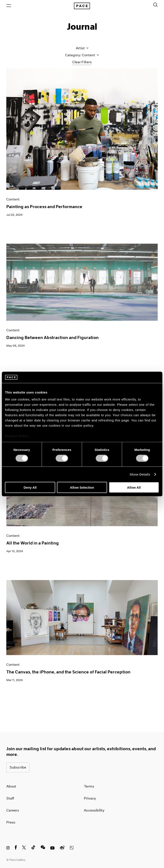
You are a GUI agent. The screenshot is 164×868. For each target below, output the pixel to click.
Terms (89, 786)
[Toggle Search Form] (156, 5)
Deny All (30, 487)
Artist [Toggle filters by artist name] (82, 48)
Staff (10, 798)
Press (11, 822)
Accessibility (94, 810)
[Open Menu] (9, 6)
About (11, 786)
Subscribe (18, 767)
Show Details (140, 474)
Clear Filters (82, 62)
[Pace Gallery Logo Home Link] (82, 6)
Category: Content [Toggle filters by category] (82, 55)
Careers (13, 810)
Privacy (90, 798)
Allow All (134, 487)
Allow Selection (82, 487)
